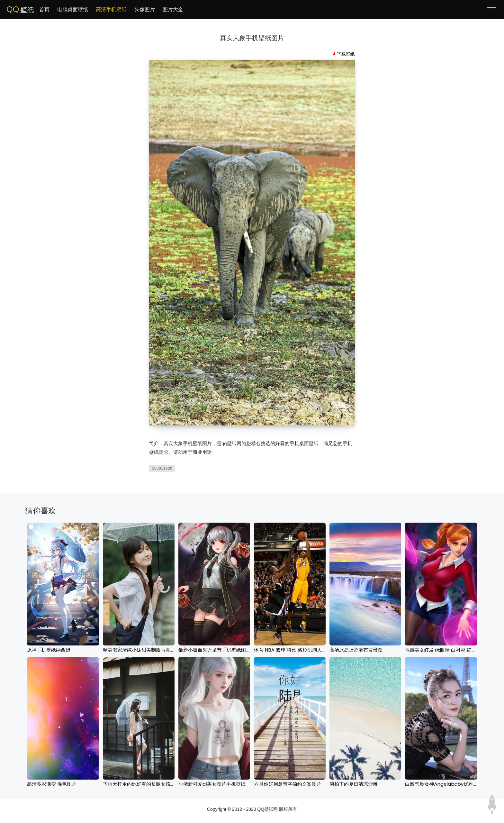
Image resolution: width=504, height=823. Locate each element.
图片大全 (173, 9)
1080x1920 (162, 468)
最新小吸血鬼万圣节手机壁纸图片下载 (219, 650)
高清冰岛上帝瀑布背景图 (356, 650)
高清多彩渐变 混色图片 (52, 784)
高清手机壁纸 (111, 9)
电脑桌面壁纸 (73, 9)
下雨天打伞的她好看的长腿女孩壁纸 (141, 784)
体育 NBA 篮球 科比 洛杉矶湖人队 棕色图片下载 (305, 650)
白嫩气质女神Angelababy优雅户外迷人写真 (454, 784)
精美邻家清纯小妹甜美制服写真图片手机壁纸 (151, 650)
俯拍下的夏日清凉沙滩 (354, 784)
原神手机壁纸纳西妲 (49, 650)
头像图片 (145, 9)
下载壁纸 (346, 54)
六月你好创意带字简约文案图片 (288, 784)
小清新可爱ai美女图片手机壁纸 (212, 784)
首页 (44, 9)
